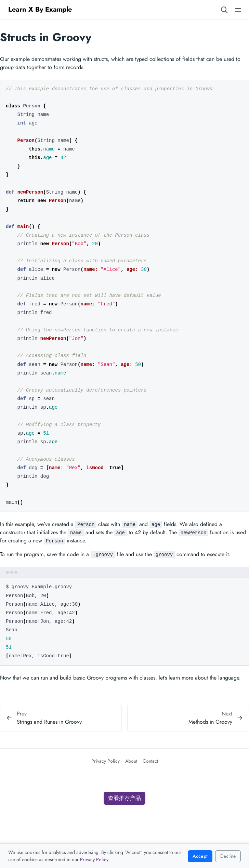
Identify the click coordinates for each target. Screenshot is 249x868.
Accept (200, 856)
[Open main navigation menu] (238, 9)
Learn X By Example (40, 9)
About (131, 761)
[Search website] (224, 9)
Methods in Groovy (210, 722)
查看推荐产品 (124, 798)
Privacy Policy (106, 761)
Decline (228, 856)
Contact (150, 761)
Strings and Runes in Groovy (49, 722)
